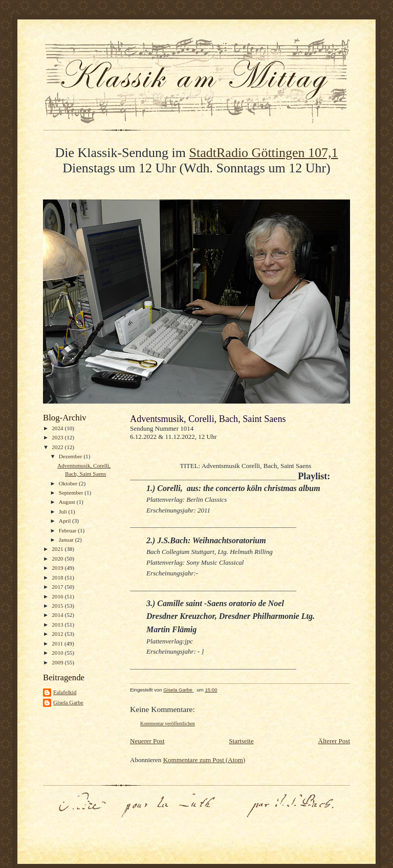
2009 (58, 662)
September (72, 493)
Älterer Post (334, 741)
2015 (58, 606)
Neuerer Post (147, 741)
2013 (58, 625)
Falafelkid (65, 692)
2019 (58, 568)
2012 (58, 634)
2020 (58, 559)
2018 (58, 577)
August (68, 502)
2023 (58, 437)
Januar (67, 540)
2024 (58, 428)
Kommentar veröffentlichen (168, 724)
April (65, 521)
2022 (58, 447)
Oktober (69, 483)
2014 (58, 615)
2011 (58, 643)
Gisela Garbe (68, 702)
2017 (58, 587)
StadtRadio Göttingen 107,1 (264, 153)
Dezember (71, 456)
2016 (58, 596)
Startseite (241, 741)
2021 (58, 549)
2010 (58, 653)
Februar (69, 530)
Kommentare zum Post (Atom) (204, 760)
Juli (64, 511)
